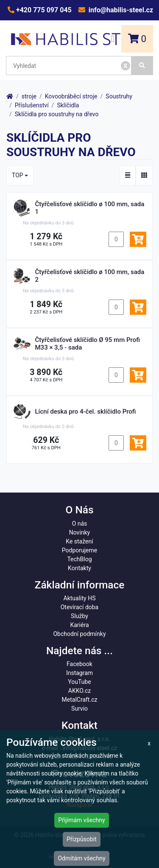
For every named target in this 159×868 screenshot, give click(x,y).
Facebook (79, 664)
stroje (29, 96)
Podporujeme (79, 550)
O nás (80, 524)
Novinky (80, 532)
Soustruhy (119, 96)
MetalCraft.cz (80, 700)
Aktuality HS (80, 598)
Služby (79, 616)
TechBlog (79, 559)
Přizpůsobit (82, 839)
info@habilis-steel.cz (120, 10)
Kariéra (79, 625)
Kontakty (79, 568)
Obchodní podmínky (79, 634)
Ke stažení (79, 541)
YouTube (79, 682)
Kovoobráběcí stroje (71, 96)
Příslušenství (32, 105)
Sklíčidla (68, 105)
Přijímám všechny (81, 820)
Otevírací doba (80, 607)
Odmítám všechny (81, 858)
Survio (79, 708)
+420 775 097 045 (43, 10)
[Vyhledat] (142, 66)
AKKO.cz (79, 691)
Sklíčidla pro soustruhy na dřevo (57, 114)
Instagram (79, 673)
